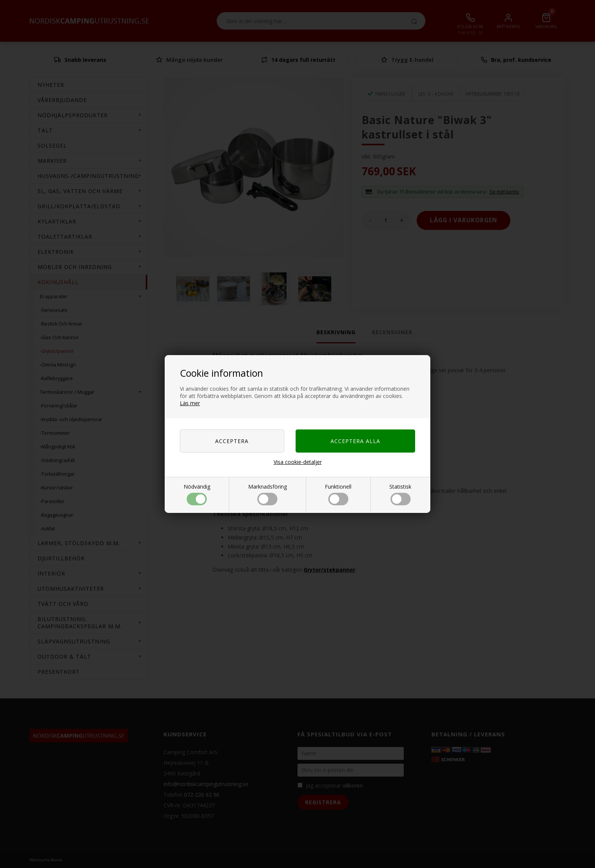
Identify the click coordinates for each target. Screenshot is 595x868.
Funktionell (338, 494)
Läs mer (190, 403)
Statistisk (400, 494)
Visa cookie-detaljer (298, 462)
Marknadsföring (268, 494)
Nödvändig (197, 494)
